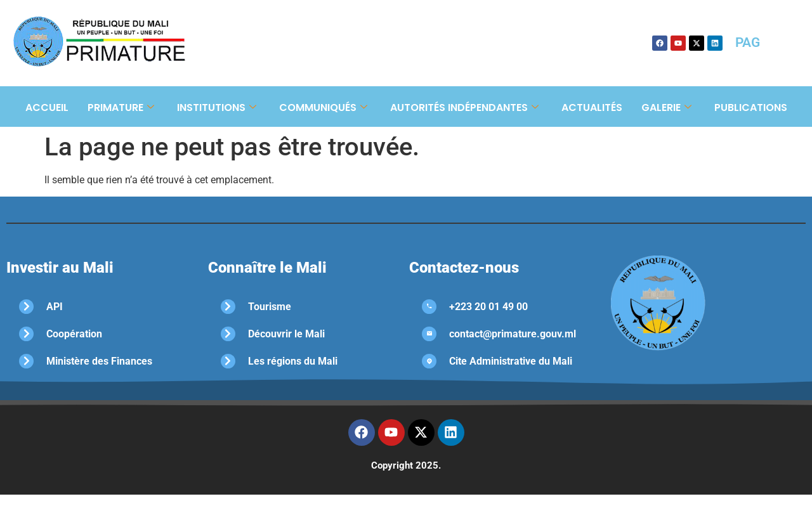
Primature (121, 107)
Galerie (666, 107)
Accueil (47, 107)
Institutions (217, 107)
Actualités (592, 107)
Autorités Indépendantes (464, 107)
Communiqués (323, 107)
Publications (751, 107)
